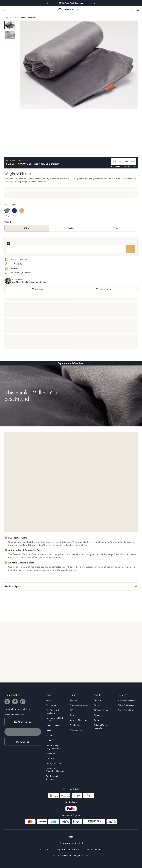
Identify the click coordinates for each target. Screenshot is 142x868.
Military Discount (53, 763)
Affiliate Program (101, 710)
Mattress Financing (78, 720)
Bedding (15, 17)
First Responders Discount (53, 778)
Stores (97, 705)
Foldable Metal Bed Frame (54, 719)
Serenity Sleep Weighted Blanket (53, 747)
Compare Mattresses (79, 705)
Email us (23, 742)
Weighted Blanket (29, 17)
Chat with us (23, 722)
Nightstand (50, 753)
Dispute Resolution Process (69, 849)
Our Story (98, 700)
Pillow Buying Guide (127, 705)
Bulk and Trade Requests (101, 727)
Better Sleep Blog (125, 710)
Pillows (49, 736)
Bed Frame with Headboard (52, 712)
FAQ (72, 710)
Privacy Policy (46, 849)
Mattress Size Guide (127, 700)
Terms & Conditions (94, 849)
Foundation (51, 705)
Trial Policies (75, 725)
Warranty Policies (78, 730)
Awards (97, 720)
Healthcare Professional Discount (55, 770)
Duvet (48, 741)
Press (96, 715)
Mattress (50, 700)
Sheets (49, 731)
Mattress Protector (54, 726)
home (7, 17)
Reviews (73, 700)
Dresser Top (51, 758)
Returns (73, 715)
